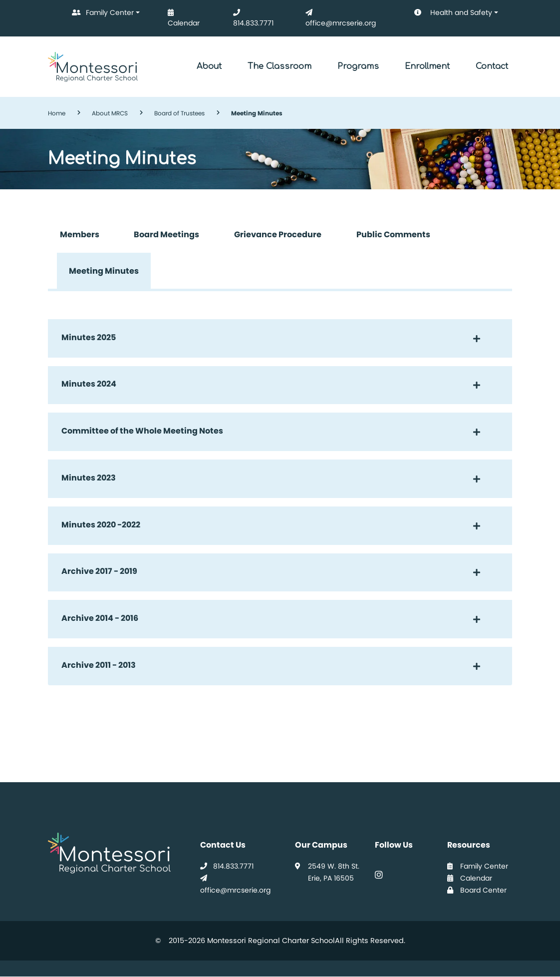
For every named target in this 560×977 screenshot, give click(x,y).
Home (57, 113)
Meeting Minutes (104, 271)
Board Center (477, 890)
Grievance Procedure (278, 235)
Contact (492, 66)
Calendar (182, 15)
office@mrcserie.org (339, 15)
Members (80, 235)
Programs (358, 66)
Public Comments (393, 235)
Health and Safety (446, 13)
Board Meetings (166, 235)
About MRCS (110, 113)
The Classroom (280, 66)
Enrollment (427, 66)
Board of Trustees (179, 113)
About (209, 66)
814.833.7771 (251, 15)
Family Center (101, 13)
